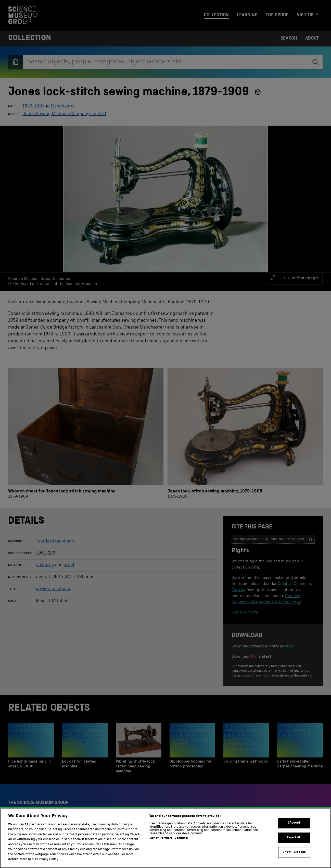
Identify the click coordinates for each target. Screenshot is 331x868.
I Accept (294, 823)
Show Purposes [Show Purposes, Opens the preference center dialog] (294, 852)
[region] (165, 838)
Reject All (294, 838)
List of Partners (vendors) (169, 838)
